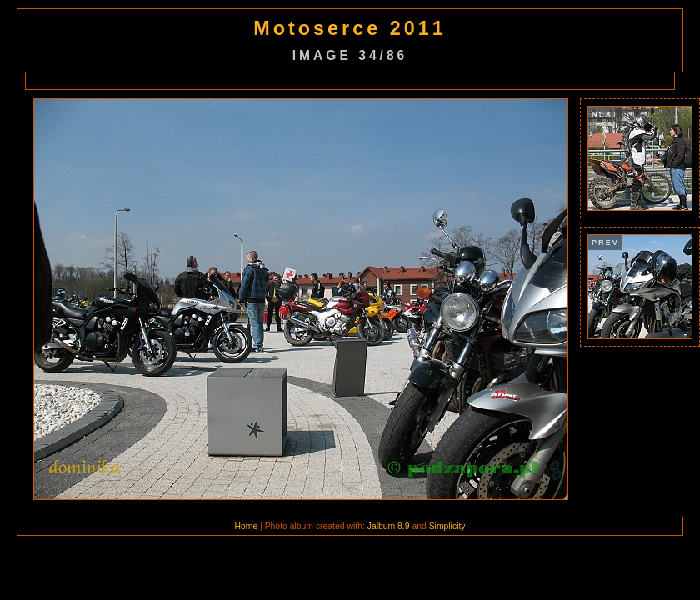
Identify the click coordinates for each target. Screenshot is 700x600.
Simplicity (447, 526)
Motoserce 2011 (350, 28)
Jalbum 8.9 (389, 526)
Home (246, 526)
